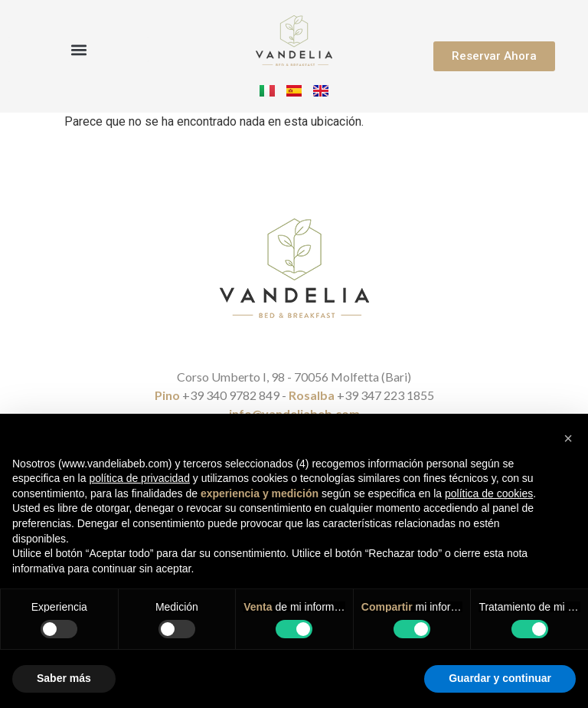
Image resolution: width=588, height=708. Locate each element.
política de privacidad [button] (139, 478)
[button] (78, 49)
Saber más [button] (64, 678)
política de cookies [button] (489, 493)
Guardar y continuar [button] (500, 678)
